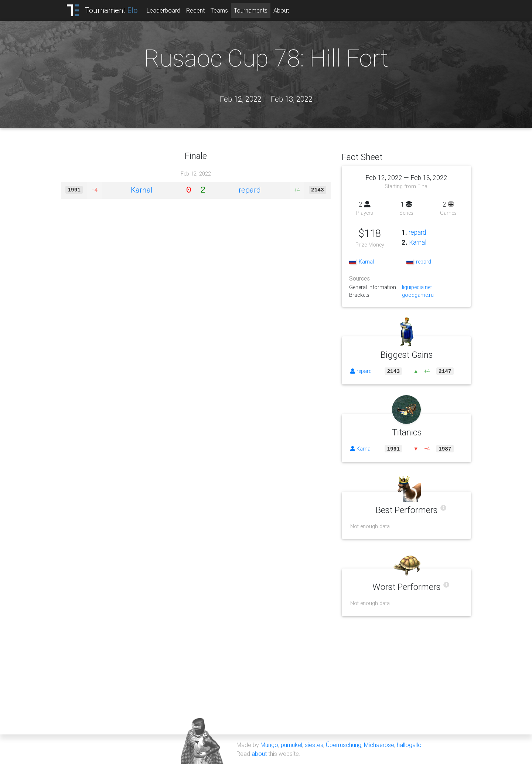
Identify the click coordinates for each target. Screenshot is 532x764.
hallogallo (409, 745)
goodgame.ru (418, 295)
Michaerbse (379, 745)
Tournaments (251, 10)
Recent (195, 10)
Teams (219, 10)
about (259, 754)
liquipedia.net (417, 287)
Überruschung (344, 745)
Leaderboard (163, 10)
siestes (314, 745)
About (281, 10)
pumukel (291, 745)
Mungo (269, 745)
